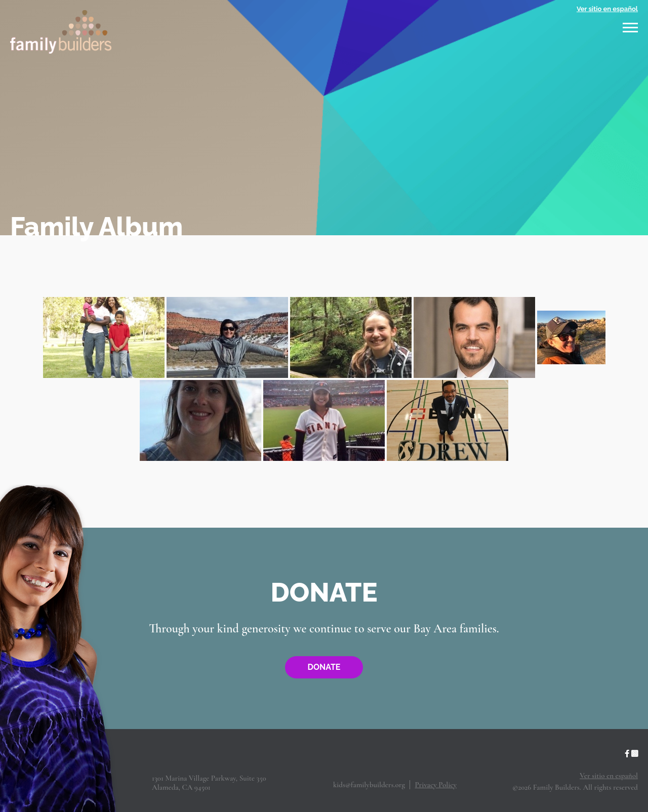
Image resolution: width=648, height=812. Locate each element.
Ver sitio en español (607, 9)
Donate (324, 667)
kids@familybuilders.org (369, 785)
